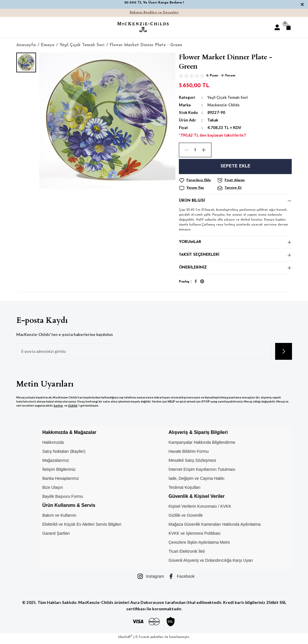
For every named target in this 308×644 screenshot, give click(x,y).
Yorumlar (190, 243)
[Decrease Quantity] (184, 150)
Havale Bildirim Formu (189, 454)
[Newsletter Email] (144, 354)
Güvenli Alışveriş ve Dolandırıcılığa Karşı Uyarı (211, 563)
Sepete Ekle (235, 167)
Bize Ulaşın (52, 490)
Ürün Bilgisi (192, 201)
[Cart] (289, 27)
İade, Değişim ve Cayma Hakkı (197, 481)
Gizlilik (73, 408)
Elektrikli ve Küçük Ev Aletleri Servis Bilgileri (82, 527)
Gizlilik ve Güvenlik (186, 518)
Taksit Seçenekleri (200, 257)
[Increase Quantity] (206, 150)
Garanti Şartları (56, 536)
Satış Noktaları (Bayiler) (64, 454)
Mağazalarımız (56, 463)
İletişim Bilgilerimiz (59, 472)
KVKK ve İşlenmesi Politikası (195, 536)
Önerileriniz (193, 270)
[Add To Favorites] (197, 180)
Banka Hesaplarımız (60, 481)
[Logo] (143, 27)
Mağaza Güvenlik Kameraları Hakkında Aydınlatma (215, 527)
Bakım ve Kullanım (59, 518)
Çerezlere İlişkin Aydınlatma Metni (199, 545)
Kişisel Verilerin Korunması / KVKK (200, 509)
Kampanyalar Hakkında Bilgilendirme (202, 445)
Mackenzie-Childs (224, 105)
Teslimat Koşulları (185, 490)
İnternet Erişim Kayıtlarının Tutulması (202, 472)
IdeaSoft (125, 640)
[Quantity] (195, 150)
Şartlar (58, 408)
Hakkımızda (53, 445)
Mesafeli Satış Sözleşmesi (192, 463)
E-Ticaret (142, 640)
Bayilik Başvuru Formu (63, 499)
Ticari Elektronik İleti (187, 554)
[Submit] (284, 354)
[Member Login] (277, 27)
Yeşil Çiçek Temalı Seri (228, 97)
